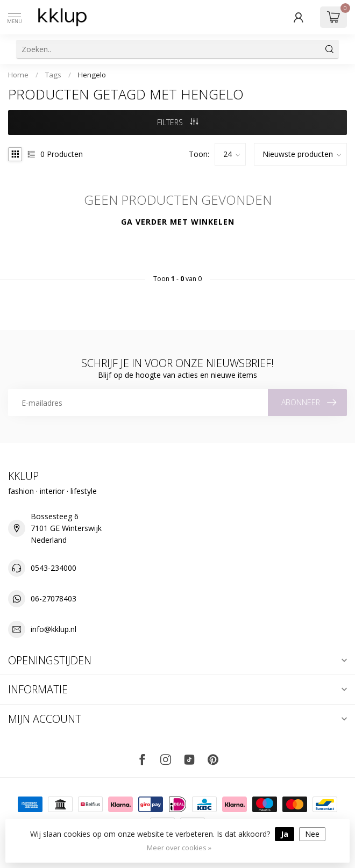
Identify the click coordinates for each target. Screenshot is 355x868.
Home (18, 75)
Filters (177, 122)
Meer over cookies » (179, 848)
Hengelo (92, 75)
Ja (285, 834)
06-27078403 (54, 598)
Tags (53, 75)
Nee (312, 834)
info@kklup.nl (54, 629)
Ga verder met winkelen (178, 222)
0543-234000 (54, 568)
